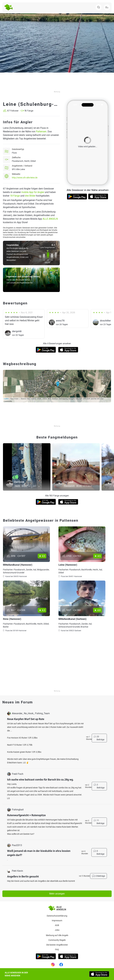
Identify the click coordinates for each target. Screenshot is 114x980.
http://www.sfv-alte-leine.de (25, 178)
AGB (57, 925)
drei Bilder (30, 196)
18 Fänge (15, 196)
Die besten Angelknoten (57, 945)
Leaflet (6, 399)
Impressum (57, 921)
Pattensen (41, 131)
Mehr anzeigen (57, 894)
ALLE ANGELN (50, 219)
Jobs (57, 930)
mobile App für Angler (33, 192)
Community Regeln (57, 940)
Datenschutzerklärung (57, 916)
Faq (57, 950)
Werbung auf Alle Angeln (57, 935)
